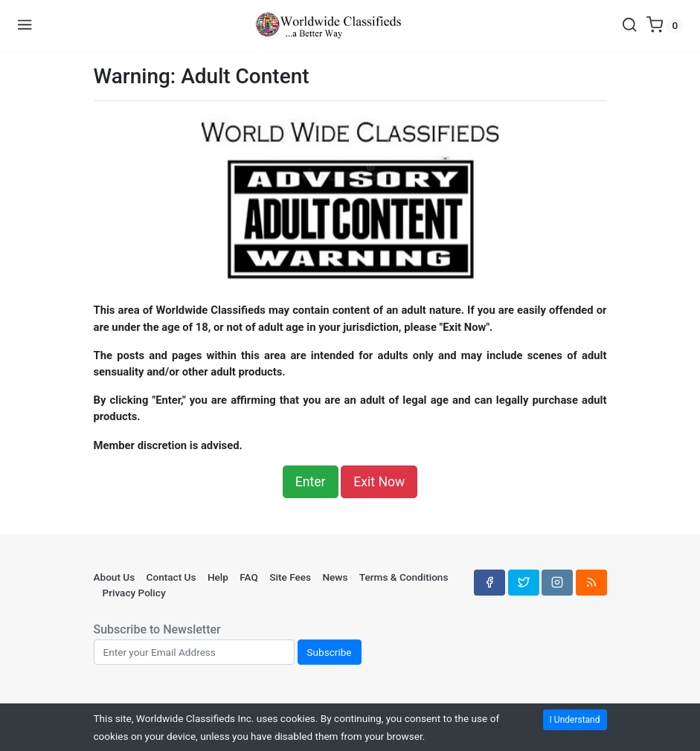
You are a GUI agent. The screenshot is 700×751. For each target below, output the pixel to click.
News (335, 577)
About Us (115, 577)
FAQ (249, 577)
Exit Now (379, 482)
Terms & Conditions (404, 577)
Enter (311, 482)
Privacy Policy (134, 593)
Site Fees (290, 577)
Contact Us (171, 577)
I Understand (575, 720)
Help (218, 577)
